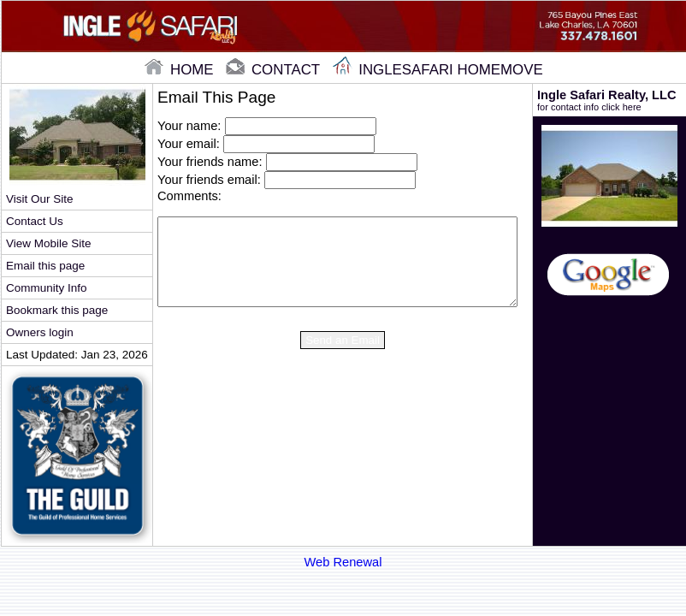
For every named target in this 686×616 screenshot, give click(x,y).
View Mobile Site (48, 243)
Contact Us (35, 221)
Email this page (45, 266)
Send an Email (343, 340)
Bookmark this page (57, 310)
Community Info (46, 288)
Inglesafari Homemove (438, 70)
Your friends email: (209, 180)
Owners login (40, 332)
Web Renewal (343, 562)
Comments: (189, 196)
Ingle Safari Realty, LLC (609, 100)
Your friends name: (210, 162)
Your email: (189, 144)
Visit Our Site (39, 199)
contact (275, 70)
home (181, 70)
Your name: (189, 126)
